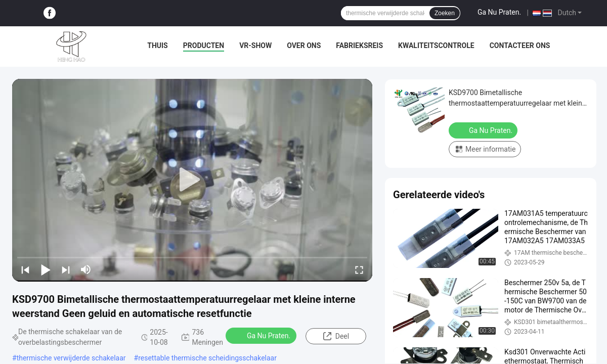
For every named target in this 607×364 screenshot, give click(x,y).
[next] (66, 269)
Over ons (304, 45)
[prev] (25, 269)
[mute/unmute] (86, 269)
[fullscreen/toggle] (359, 269)
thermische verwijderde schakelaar (71, 358)
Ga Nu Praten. (499, 12)
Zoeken (445, 13)
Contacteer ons (520, 45)
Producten (204, 45)
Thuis (158, 45)
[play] (192, 180)
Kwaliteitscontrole (436, 45)
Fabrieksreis (359, 45)
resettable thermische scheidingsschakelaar (207, 358)
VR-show (255, 45)
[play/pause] (46, 269)
